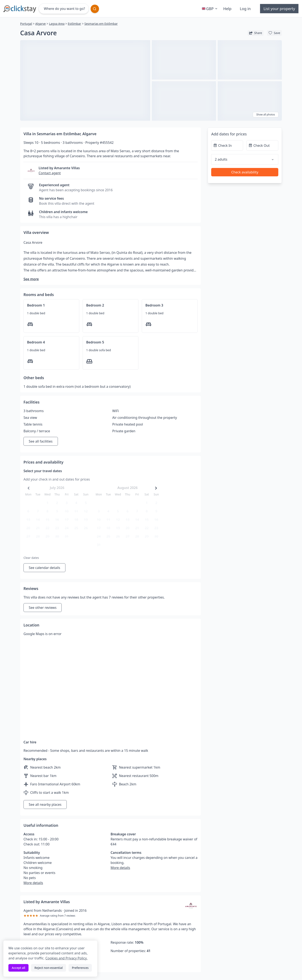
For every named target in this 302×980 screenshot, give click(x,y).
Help (227, 9)
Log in (245, 9)
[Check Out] (262, 145)
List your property (279, 9)
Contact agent (50, 173)
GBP (210, 9)
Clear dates (31, 558)
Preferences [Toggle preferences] (80, 968)
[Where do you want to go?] (64, 9)
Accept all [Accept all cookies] (18, 968)
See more (31, 279)
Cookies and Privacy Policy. (66, 958)
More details (33, 883)
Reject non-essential (49, 968)
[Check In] (227, 145)
